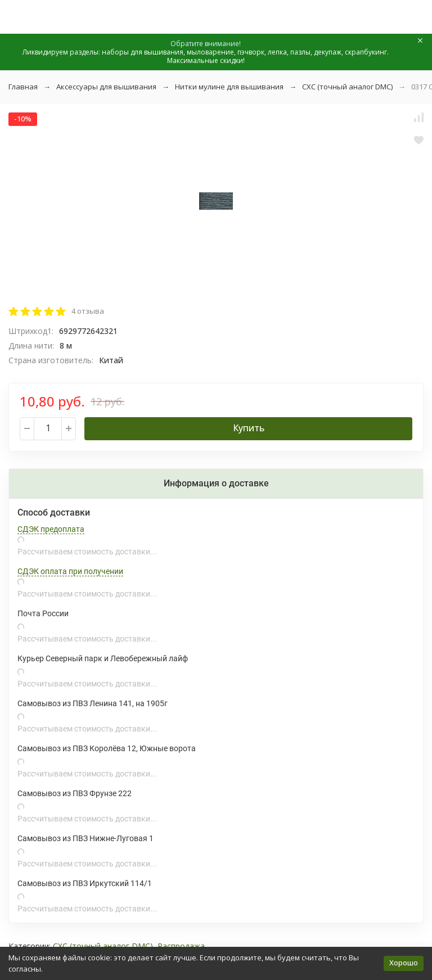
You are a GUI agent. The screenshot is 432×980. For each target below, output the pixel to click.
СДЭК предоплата (51, 529)
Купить (249, 428)
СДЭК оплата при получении (70, 571)
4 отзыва (88, 311)
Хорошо (404, 963)
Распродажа (181, 946)
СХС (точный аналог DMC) (347, 87)
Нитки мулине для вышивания (229, 87)
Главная (23, 87)
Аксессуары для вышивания (106, 87)
